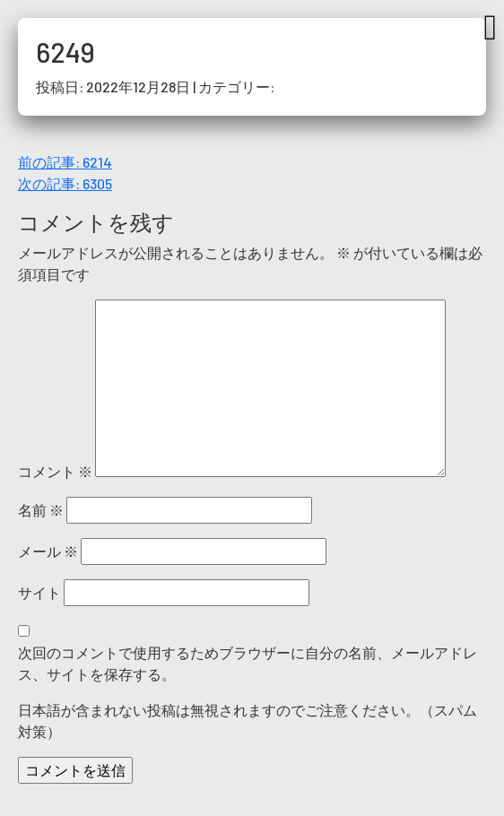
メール (48, 551)
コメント (55, 471)
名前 (41, 510)
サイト (39, 592)
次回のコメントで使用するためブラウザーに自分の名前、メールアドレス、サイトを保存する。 (248, 663)
